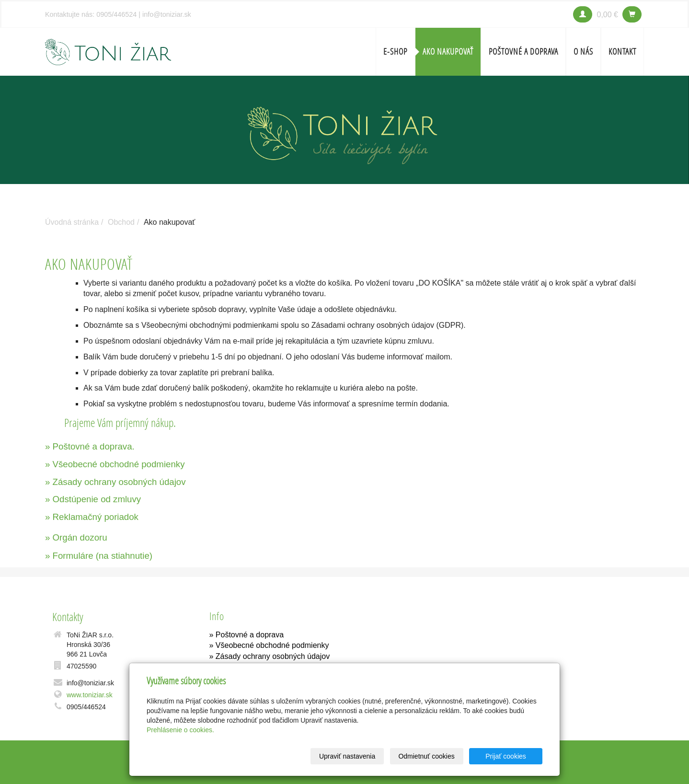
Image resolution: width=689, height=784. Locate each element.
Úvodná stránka (72, 222)
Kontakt (622, 52)
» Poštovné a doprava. (90, 446)
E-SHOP (395, 52)
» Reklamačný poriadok (92, 517)
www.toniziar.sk (90, 695)
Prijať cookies (506, 756)
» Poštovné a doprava (247, 635)
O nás (583, 52)
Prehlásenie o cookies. (180, 730)
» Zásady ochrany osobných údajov (115, 482)
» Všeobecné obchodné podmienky (115, 464)
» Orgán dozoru (76, 537)
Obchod (121, 222)
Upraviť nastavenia (347, 756)
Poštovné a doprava (523, 52)
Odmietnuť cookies (426, 756)
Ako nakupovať (448, 52)
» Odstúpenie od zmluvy (93, 499)
